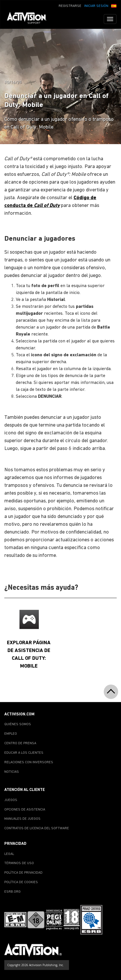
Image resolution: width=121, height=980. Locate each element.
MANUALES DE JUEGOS (22, 819)
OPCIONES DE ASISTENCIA (25, 810)
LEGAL (9, 854)
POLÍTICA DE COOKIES (21, 882)
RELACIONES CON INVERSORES (29, 762)
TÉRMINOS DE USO (19, 863)
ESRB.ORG (13, 892)
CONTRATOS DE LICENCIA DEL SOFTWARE (37, 828)
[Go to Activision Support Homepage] (30, 19)
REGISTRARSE (70, 6)
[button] (114, 5)
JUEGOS (11, 800)
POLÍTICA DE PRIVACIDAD (23, 873)
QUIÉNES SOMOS (18, 724)
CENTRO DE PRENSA (20, 743)
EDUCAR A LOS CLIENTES (24, 753)
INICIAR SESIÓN (96, 6)
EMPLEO (11, 734)
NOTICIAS (12, 772)
